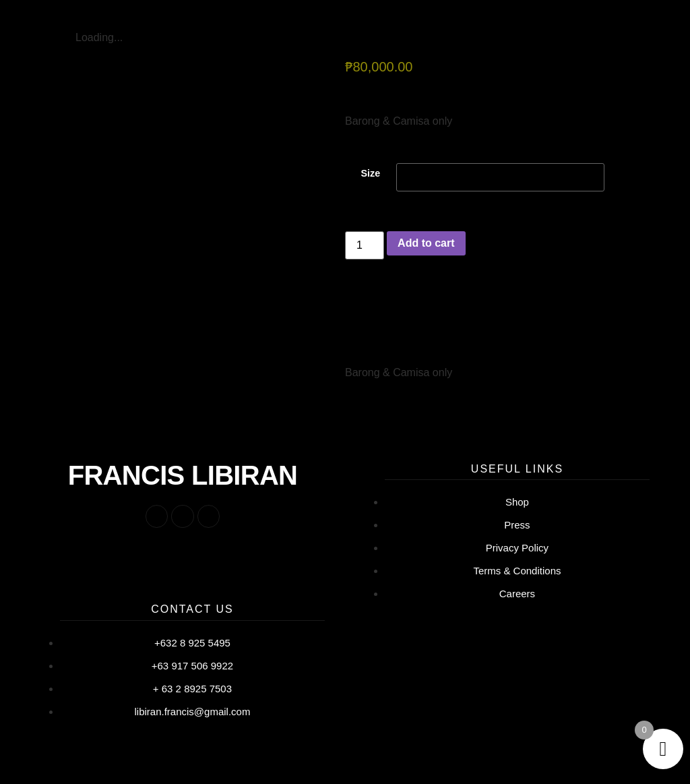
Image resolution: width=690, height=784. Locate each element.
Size (370, 177)
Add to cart (426, 246)
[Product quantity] (365, 249)
